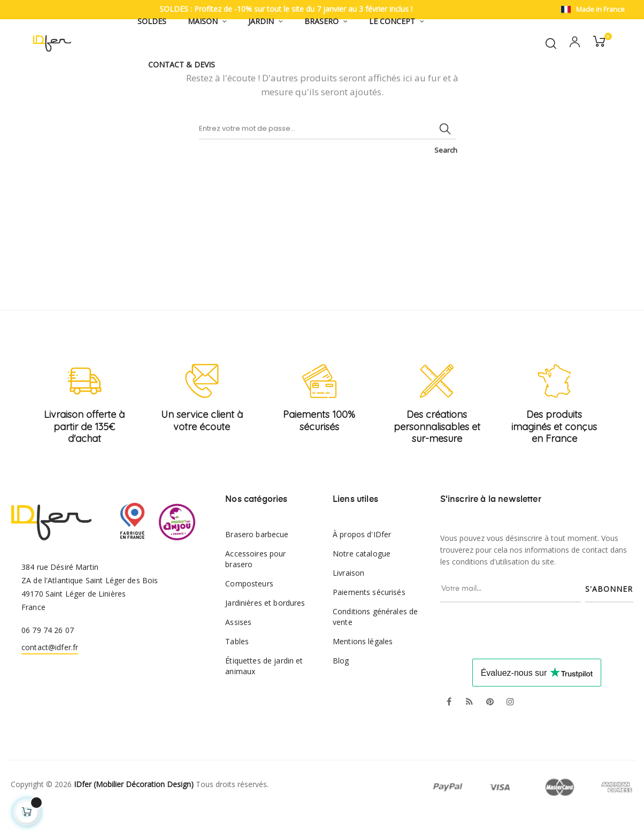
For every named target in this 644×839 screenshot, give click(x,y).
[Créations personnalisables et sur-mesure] (437, 406)
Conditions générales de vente (375, 642)
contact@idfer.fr (50, 672)
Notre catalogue (362, 579)
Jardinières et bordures (265, 628)
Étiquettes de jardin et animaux (264, 691)
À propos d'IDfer (362, 559)
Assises (238, 647)
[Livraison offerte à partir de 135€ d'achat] (85, 406)
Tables (237, 666)
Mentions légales (363, 666)
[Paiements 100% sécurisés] (319, 406)
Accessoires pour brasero (255, 584)
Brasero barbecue (257, 559)
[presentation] (532, 649)
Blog (341, 686)
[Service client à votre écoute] (202, 406)
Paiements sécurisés (369, 617)
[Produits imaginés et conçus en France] (554, 406)
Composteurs (249, 609)
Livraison (348, 598)
